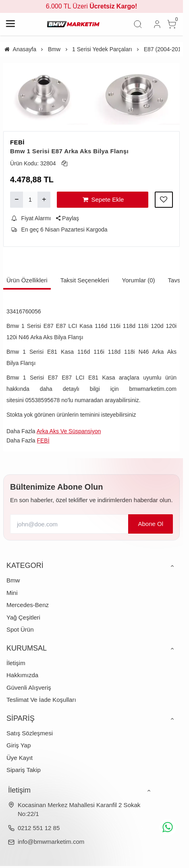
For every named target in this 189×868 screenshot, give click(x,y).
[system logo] (73, 24)
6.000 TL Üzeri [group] (92, 6)
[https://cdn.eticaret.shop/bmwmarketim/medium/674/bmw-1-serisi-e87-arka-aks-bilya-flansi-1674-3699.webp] (46, 94)
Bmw (13, 580)
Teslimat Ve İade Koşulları (41, 700)
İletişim (16, 663)
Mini (12, 593)
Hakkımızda (22, 675)
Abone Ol (151, 524)
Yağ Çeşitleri (23, 617)
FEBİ (17, 142)
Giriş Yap (19, 745)
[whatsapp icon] (168, 827)
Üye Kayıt (20, 758)
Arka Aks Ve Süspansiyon (69, 431)
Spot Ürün (20, 629)
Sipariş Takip (24, 770)
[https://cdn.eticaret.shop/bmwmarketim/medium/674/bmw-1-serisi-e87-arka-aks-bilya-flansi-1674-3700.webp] (137, 94)
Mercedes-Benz (28, 605)
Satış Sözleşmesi (30, 733)
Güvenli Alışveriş (29, 688)
